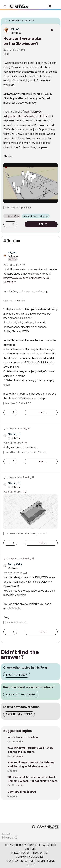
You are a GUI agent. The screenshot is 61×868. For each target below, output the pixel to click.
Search (38, 6)
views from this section (23, 737)
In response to (18, 428)
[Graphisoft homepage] (45, 827)
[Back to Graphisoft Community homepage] (20, 6)
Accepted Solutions (21, 694)
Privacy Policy (20, 853)
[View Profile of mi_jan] (15, 29)
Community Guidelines (30, 857)
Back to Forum (17, 675)
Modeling (13, 771)
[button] (30, 183)
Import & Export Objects (36, 216)
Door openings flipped (22, 792)
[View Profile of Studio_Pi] (14, 434)
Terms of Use (40, 853)
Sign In (56, 6)
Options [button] (56, 20)
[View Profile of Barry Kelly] (15, 564)
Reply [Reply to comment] (43, 413)
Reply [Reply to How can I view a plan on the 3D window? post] (43, 224)
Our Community (16, 785)
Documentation (16, 741)
